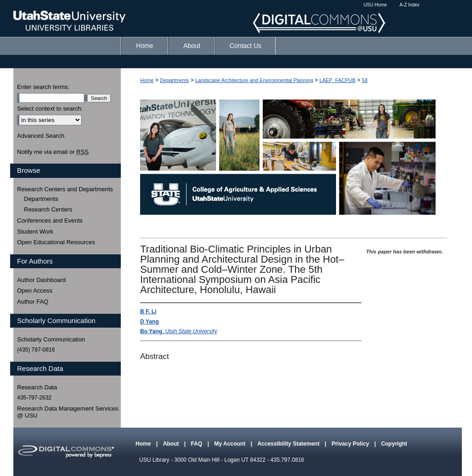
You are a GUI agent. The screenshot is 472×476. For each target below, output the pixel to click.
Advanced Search (41, 136)
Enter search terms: (43, 87)
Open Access (35, 291)
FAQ (197, 444)
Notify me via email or (53, 152)
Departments (174, 80)
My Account (231, 444)
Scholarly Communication (51, 339)
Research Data (37, 387)
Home (147, 80)
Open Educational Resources (56, 242)
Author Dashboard (41, 280)
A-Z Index (410, 5)
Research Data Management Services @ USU (68, 412)
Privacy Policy (351, 444)
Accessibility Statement (289, 444)
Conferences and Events (50, 220)
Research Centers (48, 209)
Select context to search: (50, 109)
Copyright (394, 444)
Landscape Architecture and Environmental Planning (254, 80)
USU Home (375, 5)
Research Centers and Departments (65, 189)
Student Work (35, 232)
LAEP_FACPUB (337, 80)
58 (365, 80)
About (171, 444)
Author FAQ (33, 302)
